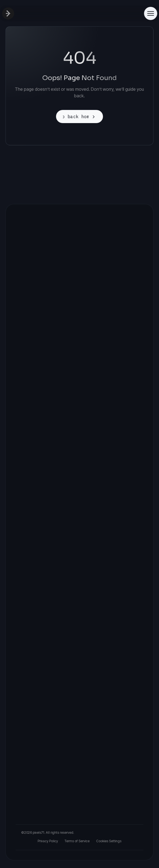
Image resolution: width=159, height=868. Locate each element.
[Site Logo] (8, 13)
